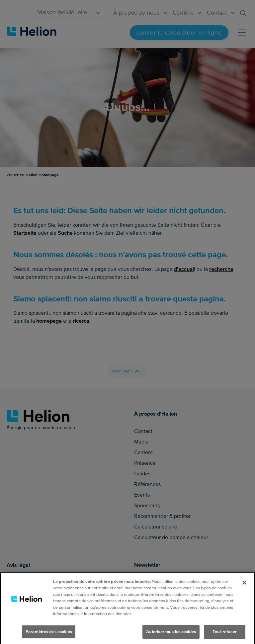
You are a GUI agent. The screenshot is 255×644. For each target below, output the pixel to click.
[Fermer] (244, 591)
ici (202, 615)
